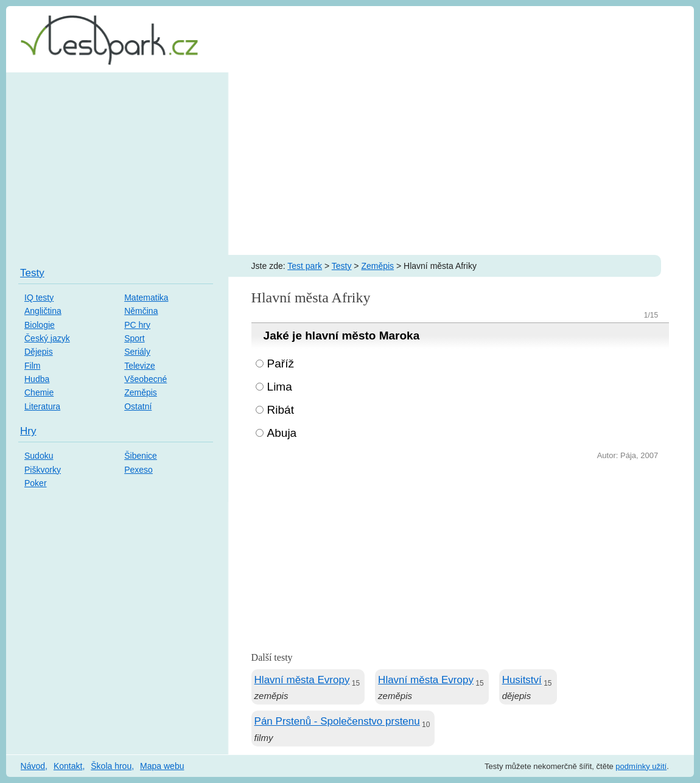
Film (32, 366)
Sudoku (39, 456)
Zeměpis (377, 266)
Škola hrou (111, 766)
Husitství (522, 680)
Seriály (137, 352)
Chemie (39, 392)
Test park (305, 266)
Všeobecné (145, 379)
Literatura (42, 406)
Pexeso (138, 470)
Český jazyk (47, 338)
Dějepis (39, 352)
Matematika (146, 298)
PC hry (137, 325)
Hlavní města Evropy (302, 680)
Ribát (281, 410)
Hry (28, 431)
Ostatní (138, 406)
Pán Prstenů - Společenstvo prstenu (337, 721)
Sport (134, 338)
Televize (140, 366)
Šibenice (141, 456)
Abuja (282, 433)
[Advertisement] (350, 164)
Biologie (40, 325)
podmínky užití (641, 766)
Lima (280, 387)
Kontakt (68, 766)
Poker (36, 483)
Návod (33, 766)
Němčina (141, 311)
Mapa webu (162, 766)
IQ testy (39, 298)
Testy (342, 266)
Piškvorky (43, 470)
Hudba (37, 379)
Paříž (281, 364)
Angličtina (43, 311)
